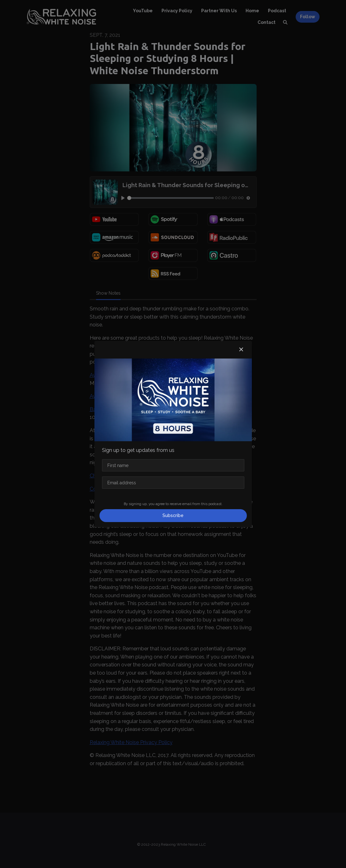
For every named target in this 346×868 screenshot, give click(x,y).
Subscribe (173, 515)
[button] (241, 350)
